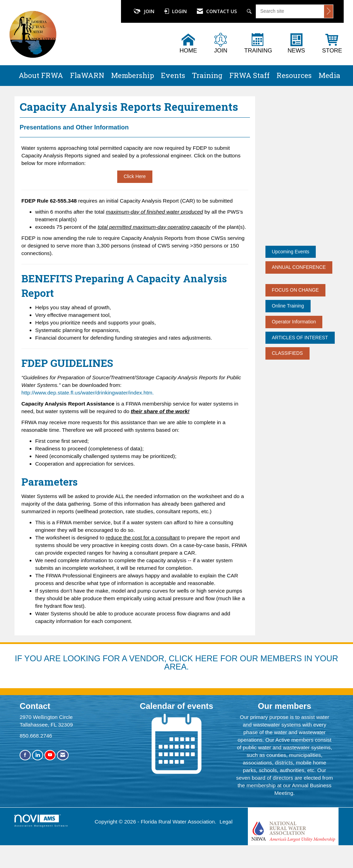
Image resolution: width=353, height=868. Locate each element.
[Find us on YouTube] (50, 771)
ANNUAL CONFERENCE (299, 267)
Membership (133, 75)
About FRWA (41, 75)
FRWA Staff (249, 75)
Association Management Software (41, 836)
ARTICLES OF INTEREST (300, 338)
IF (19, 674)
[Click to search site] (329, 11)
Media (329, 75)
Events (173, 75)
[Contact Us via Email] (63, 771)
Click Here (135, 192)
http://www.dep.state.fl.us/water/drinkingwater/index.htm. (88, 408)
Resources (294, 75)
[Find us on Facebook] (25, 771)
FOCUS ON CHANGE (295, 290)
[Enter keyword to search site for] (290, 11)
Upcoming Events (291, 252)
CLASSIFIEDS (288, 353)
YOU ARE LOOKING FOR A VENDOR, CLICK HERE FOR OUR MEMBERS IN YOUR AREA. (181, 678)
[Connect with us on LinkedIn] (38, 771)
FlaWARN (87, 75)
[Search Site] (250, 11)
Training (207, 75)
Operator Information (294, 322)
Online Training (288, 306)
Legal (226, 837)
